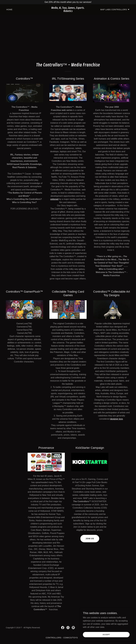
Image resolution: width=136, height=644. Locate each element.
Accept (106, 634)
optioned (54, 199)
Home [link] (9, 10)
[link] (68, 11)
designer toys (116, 419)
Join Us (90, 539)
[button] (115, 10)
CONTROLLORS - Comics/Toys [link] (62, 638)
